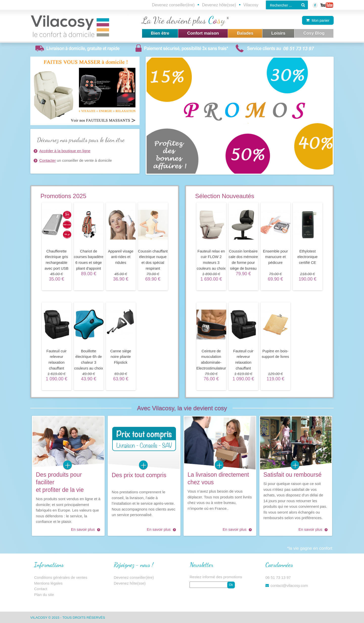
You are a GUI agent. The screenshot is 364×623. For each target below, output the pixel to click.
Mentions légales (48, 583)
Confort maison (203, 33)
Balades (245, 33)
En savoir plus (83, 529)
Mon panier (321, 20)
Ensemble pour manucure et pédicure (275, 257)
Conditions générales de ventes (61, 577)
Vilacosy (251, 5)
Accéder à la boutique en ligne (65, 151)
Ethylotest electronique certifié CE (307, 257)
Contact (41, 589)
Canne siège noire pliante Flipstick (121, 357)
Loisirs (278, 33)
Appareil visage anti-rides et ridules (121, 257)
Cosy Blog (314, 33)
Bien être (160, 33)
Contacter (48, 160)
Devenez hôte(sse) (219, 5)
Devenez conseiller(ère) (173, 5)
